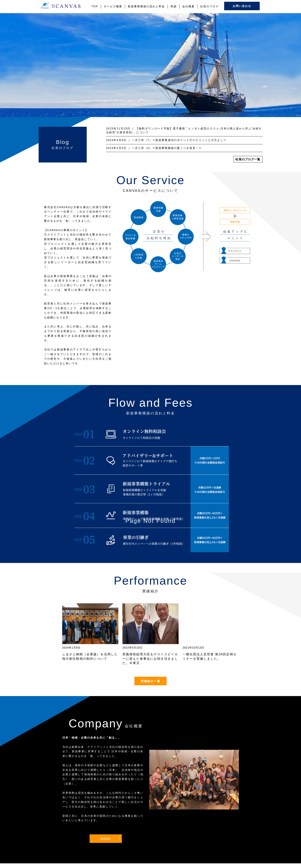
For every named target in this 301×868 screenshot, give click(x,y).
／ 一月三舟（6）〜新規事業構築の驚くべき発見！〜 (154, 148)
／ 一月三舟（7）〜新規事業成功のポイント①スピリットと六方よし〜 (166, 140)
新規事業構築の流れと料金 (146, 6)
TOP (95, 6)
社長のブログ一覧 (248, 159)
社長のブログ (209, 6)
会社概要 (188, 6)
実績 (174, 6)
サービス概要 (113, 6)
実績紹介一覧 (151, 681)
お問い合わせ (242, 6)
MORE (106, 839)
